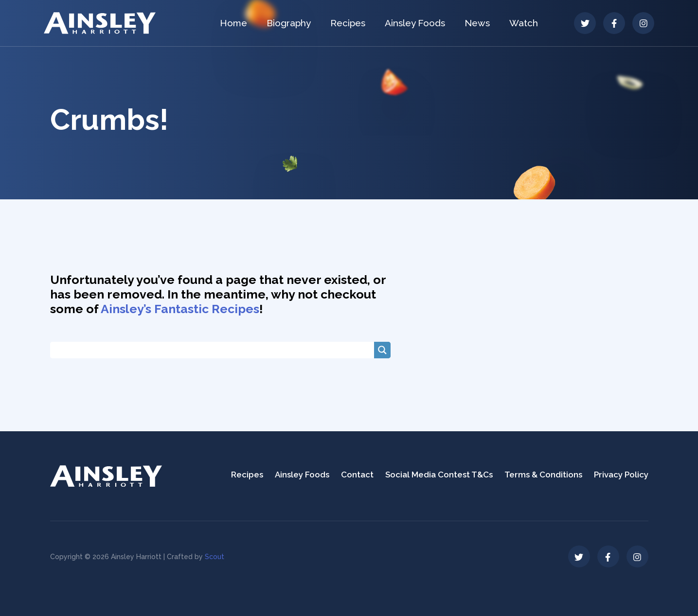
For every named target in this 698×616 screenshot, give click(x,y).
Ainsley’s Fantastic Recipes (180, 309)
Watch (524, 23)
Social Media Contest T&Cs (439, 475)
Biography (289, 23)
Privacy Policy (621, 475)
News (477, 23)
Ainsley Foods (415, 23)
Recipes (348, 23)
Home (233, 23)
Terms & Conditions (543, 475)
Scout (215, 557)
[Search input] (215, 350)
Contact (357, 475)
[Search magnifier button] (382, 350)
